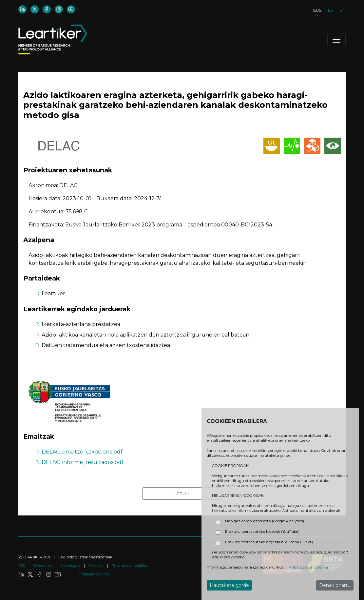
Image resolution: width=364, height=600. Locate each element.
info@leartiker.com (93, 574)
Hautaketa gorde (229, 585)
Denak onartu (335, 585)
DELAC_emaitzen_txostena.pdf (82, 452)
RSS (22, 566)
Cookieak (96, 566)
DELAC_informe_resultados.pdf (83, 462)
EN (343, 10)
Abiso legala (71, 566)
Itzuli (182, 493)
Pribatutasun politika (129, 566)
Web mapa (43, 566)
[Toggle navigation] (336, 40)
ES (331, 10)
